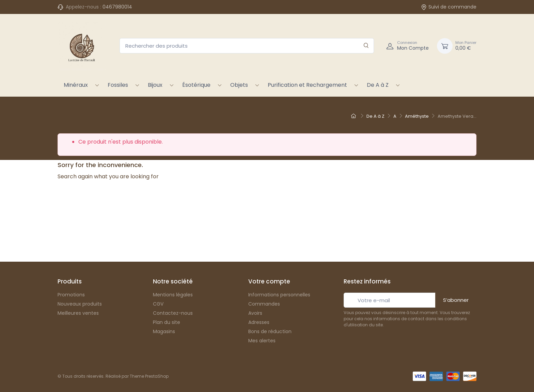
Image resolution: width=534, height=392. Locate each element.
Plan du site (167, 322)
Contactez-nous (173, 313)
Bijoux (155, 85)
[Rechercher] (366, 46)
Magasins (164, 331)
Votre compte (269, 281)
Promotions (71, 295)
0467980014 (117, 7)
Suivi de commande (449, 7)
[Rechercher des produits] (247, 46)
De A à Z (378, 85)
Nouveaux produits (80, 304)
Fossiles (118, 85)
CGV (158, 304)
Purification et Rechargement (307, 85)
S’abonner (456, 300)
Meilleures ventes (78, 313)
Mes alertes (262, 341)
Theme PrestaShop (149, 376)
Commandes (264, 304)
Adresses (259, 322)
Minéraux (76, 85)
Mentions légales (173, 295)
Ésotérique (196, 85)
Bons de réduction (270, 331)
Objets (239, 85)
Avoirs (255, 313)
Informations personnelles (279, 295)
